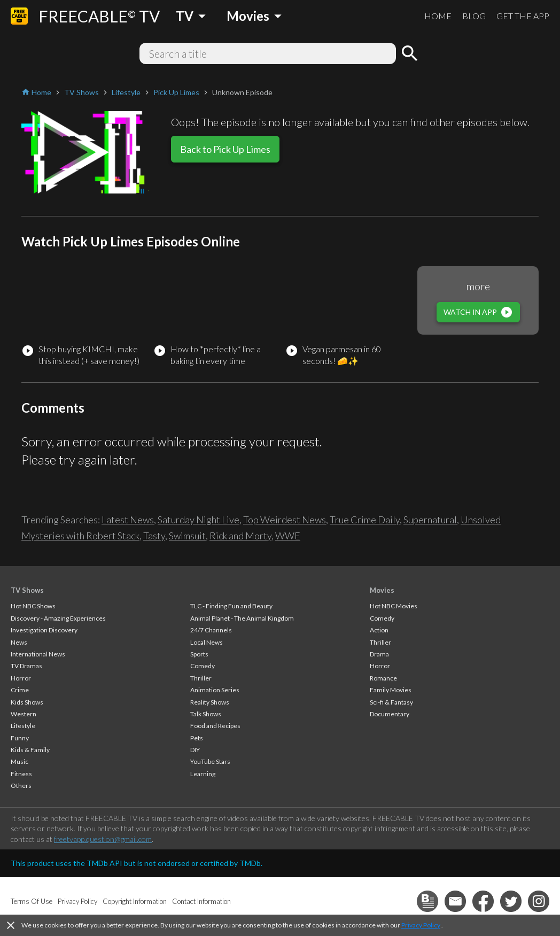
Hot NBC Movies (394, 606)
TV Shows (27, 590)
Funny (20, 738)
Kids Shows (27, 702)
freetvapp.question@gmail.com (103, 839)
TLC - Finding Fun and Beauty (231, 606)
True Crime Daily (365, 520)
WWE (288, 536)
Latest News (128, 520)
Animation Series (215, 690)
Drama (379, 654)
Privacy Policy (421, 925)
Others (21, 786)
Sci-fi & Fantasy (391, 702)
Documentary (390, 714)
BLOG (474, 16)
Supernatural (430, 520)
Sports (199, 654)
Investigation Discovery (44, 630)
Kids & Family (30, 750)
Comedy (203, 666)
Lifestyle (23, 726)
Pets (197, 738)
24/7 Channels (211, 630)
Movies (382, 590)
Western (24, 714)
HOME (438, 16)
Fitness (21, 774)
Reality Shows (210, 702)
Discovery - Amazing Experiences (58, 618)
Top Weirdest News (285, 520)
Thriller (201, 678)
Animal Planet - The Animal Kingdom (242, 618)
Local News (207, 642)
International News (38, 654)
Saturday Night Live (199, 520)
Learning (203, 774)
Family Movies (391, 690)
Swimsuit (187, 536)
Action (379, 630)
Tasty (154, 536)
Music (20, 761)
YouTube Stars (210, 761)
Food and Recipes (215, 726)
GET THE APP (523, 16)
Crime (20, 690)
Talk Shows (206, 714)
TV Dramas (26, 666)
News (19, 642)
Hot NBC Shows (33, 606)
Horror (21, 678)
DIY (195, 750)
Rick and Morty (240, 536)
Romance (383, 678)
